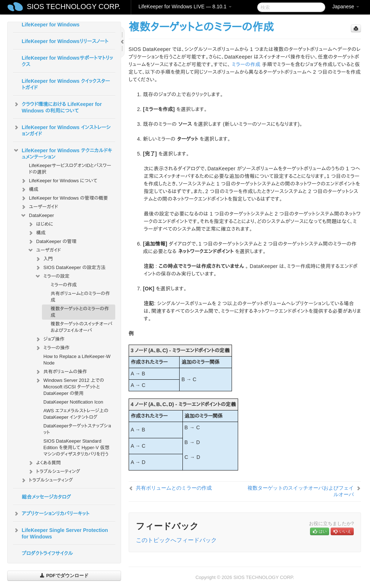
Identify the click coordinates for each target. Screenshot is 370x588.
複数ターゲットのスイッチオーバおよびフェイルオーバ (81, 327)
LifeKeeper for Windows (51, 25)
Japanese (346, 7)
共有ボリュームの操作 (61, 372)
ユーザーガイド (39, 207)
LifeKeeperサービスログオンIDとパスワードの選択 (70, 169)
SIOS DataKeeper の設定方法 (70, 268)
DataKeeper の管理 (52, 242)
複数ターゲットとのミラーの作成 (80, 312)
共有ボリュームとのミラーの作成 (80, 297)
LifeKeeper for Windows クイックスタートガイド (66, 84)
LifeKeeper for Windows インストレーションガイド (62, 130)
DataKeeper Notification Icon (73, 402)
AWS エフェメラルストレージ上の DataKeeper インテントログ (76, 414)
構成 (29, 189)
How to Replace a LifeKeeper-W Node (77, 360)
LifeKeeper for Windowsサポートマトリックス (67, 61)
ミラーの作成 (64, 285)
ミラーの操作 (52, 348)
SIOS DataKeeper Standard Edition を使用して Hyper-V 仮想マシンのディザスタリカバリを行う (76, 448)
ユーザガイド (44, 250)
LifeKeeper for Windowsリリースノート (65, 41)
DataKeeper (37, 216)
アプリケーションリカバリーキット (51, 514)
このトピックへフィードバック (176, 540)
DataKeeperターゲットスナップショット (77, 429)
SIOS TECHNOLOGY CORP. (74, 7)
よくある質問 (44, 463)
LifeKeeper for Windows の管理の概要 (64, 198)
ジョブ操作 (50, 339)
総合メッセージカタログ (46, 497)
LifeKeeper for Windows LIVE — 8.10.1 (185, 7)
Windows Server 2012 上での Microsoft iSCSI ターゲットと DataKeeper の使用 (69, 386)
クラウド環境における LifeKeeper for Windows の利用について (57, 107)
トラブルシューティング (54, 472)
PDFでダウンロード (64, 576)
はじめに (40, 224)
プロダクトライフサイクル (47, 553)
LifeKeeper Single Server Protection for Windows (61, 533)
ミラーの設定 (52, 276)
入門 (44, 259)
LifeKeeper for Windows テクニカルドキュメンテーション (63, 153)
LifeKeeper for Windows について (59, 181)
